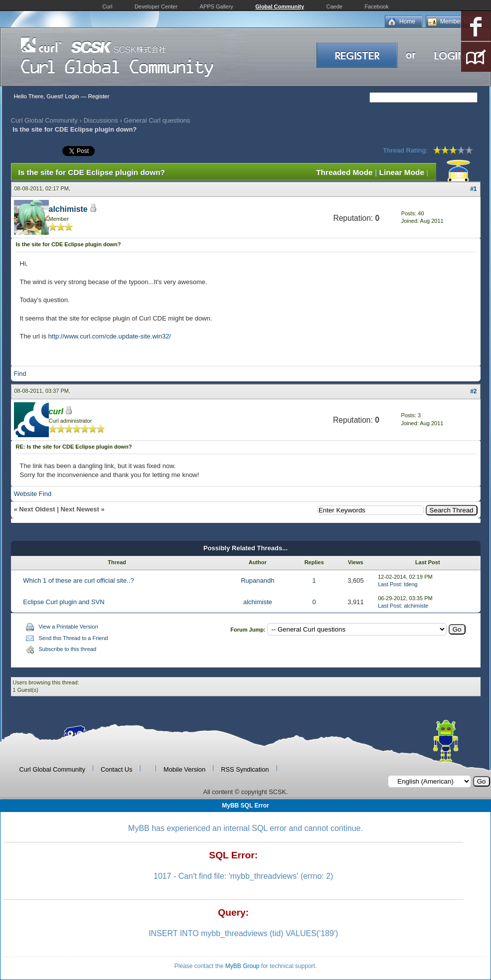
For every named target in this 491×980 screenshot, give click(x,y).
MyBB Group (243, 966)
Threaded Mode (344, 172)
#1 (473, 189)
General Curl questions (157, 120)
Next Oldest (37, 509)
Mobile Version (184, 769)
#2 (473, 391)
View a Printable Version (69, 627)
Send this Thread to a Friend (74, 638)
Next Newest (80, 509)
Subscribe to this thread (68, 649)
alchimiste (68, 209)
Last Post (389, 584)
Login (72, 96)
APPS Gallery (217, 6)
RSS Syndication (245, 769)
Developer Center (156, 6)
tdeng (411, 584)
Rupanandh (257, 580)
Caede (334, 6)
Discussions (100, 120)
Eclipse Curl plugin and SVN (64, 602)
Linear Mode (402, 172)
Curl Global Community (44, 120)
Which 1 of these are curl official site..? (78, 580)
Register (98, 96)
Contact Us (116, 769)
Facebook (376, 6)
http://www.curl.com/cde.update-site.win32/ (110, 336)
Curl (107, 6)
